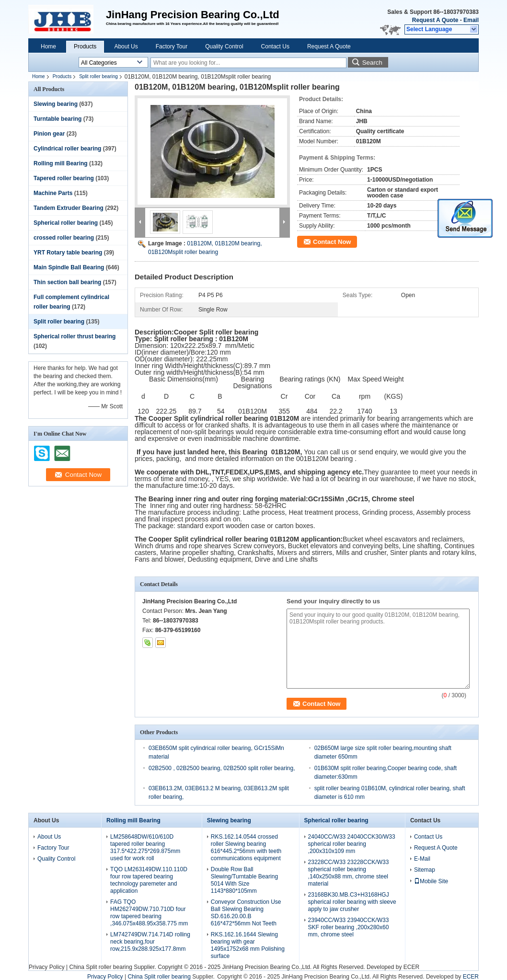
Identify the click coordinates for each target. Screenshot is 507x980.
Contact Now (332, 242)
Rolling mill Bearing (61, 163)
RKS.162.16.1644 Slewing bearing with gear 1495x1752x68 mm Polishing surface (248, 945)
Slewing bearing (56, 104)
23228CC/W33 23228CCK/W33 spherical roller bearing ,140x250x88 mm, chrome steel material (349, 873)
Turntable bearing (58, 119)
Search (372, 63)
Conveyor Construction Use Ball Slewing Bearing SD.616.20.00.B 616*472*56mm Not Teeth (246, 913)
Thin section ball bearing (67, 282)
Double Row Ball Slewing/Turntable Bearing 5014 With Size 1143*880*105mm (244, 880)
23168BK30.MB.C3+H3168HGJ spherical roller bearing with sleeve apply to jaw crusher (352, 902)
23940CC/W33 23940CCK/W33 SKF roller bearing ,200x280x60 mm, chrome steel (349, 927)
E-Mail (422, 859)
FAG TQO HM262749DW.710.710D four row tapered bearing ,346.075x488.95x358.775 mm (149, 913)
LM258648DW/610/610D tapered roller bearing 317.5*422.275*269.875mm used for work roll (145, 847)
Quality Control (224, 46)
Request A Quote (435, 20)
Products (85, 46)
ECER (411, 967)
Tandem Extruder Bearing (69, 208)
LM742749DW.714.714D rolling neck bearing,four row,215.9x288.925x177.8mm (150, 942)
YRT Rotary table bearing (68, 253)
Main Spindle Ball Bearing (69, 267)
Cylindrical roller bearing (67, 149)
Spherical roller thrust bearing (75, 336)
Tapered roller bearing (64, 178)
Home (48, 46)
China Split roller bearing (100, 967)
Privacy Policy (47, 967)
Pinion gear (49, 134)
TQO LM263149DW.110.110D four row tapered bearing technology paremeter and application (149, 880)
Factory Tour (172, 46)
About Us (126, 46)
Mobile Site (431, 881)
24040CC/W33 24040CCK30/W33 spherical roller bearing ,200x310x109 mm (352, 844)
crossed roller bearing (64, 238)
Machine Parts (53, 193)
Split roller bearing (98, 76)
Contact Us (275, 46)
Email (471, 20)
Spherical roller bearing (66, 223)
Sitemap (425, 870)
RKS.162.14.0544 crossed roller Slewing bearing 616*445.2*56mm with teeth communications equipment (246, 847)
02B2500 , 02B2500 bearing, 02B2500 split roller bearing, (222, 768)
